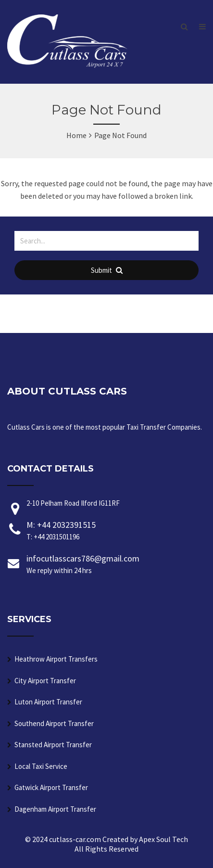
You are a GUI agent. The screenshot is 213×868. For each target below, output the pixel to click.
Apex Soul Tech (163, 839)
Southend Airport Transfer (54, 723)
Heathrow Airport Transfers (56, 659)
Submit (107, 270)
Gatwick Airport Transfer (51, 787)
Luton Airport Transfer (48, 702)
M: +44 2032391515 (116, 531)
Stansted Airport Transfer (53, 745)
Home (76, 135)
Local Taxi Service (41, 766)
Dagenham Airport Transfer (55, 809)
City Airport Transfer (45, 681)
